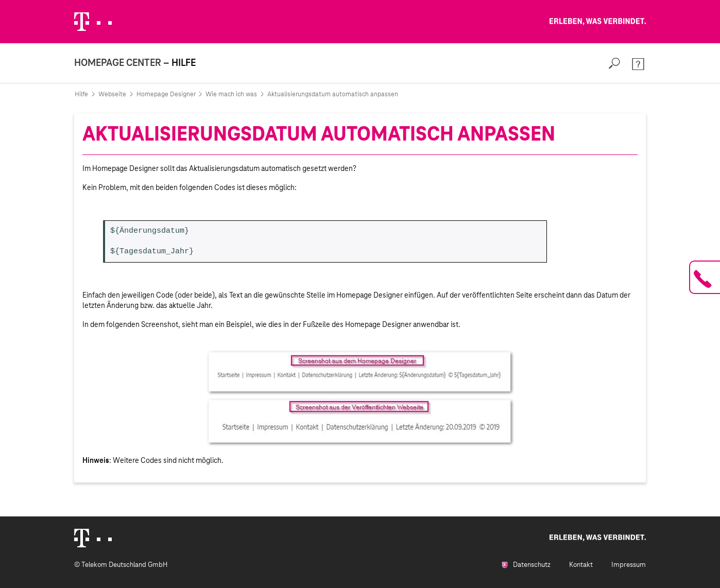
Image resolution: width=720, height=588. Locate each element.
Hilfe (81, 94)
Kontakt (581, 565)
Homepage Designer (166, 94)
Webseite (112, 94)
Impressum (629, 565)
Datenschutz (526, 565)
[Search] (614, 63)
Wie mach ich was (231, 94)
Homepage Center (118, 63)
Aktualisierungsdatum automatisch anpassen (333, 94)
